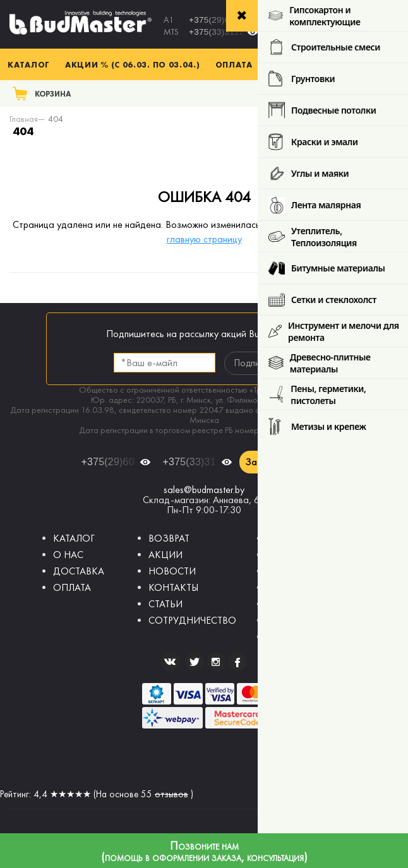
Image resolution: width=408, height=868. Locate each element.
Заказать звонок (283, 462)
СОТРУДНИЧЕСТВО (192, 620)
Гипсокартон (294, 555)
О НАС (68, 555)
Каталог (29, 64)
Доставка (292, 64)
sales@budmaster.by (204, 490)
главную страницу (204, 239)
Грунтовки (288, 604)
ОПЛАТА (72, 587)
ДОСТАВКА (79, 571)
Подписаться (260, 363)
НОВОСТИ (172, 571)
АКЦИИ (165, 555)
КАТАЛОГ (74, 538)
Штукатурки (293, 571)
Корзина (53, 94)
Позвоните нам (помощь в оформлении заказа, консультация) (204, 852)
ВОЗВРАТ (169, 538)
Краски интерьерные (311, 620)
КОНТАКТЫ (173, 587)
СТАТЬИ (165, 604)
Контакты (357, 64)
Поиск (381, 93)
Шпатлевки (291, 587)
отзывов (171, 794)
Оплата (234, 64)
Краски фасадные (306, 637)
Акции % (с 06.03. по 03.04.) (133, 64)
